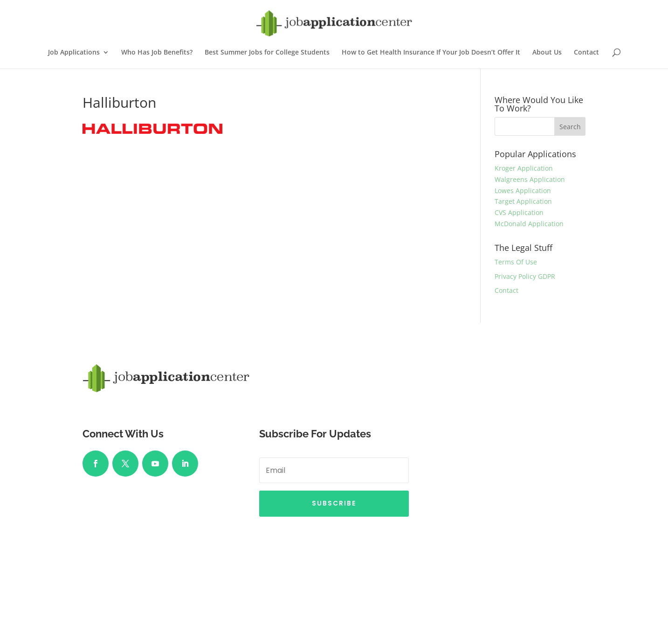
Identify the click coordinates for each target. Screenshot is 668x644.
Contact (586, 53)
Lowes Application (523, 190)
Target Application (523, 201)
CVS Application (519, 212)
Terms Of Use (516, 262)
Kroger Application (524, 168)
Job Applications (74, 53)
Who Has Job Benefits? (157, 53)
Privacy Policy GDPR (525, 276)
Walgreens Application (530, 179)
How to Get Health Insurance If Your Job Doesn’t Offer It (431, 53)
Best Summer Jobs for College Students (267, 53)
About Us (547, 53)
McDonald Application (529, 224)
